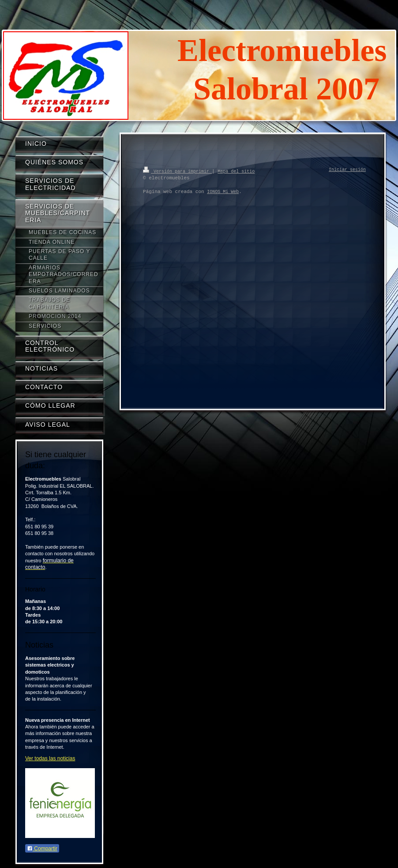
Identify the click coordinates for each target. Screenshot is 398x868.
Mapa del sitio (236, 171)
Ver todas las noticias (50, 758)
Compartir (42, 849)
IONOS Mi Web (223, 192)
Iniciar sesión (347, 170)
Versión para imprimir (177, 171)
